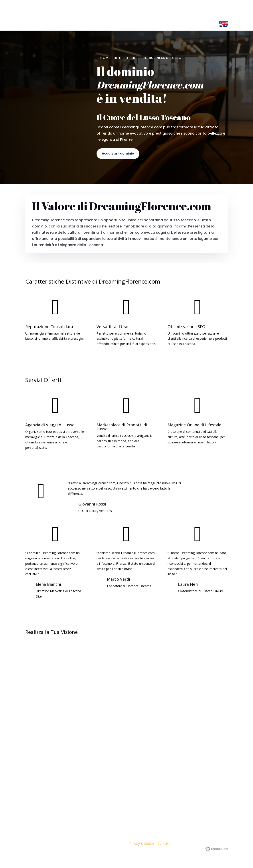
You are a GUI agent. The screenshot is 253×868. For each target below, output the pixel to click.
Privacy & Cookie (142, 844)
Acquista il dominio (118, 153)
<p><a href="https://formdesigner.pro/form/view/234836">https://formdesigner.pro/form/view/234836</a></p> (126, 723)
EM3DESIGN (220, 850)
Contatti (163, 844)
